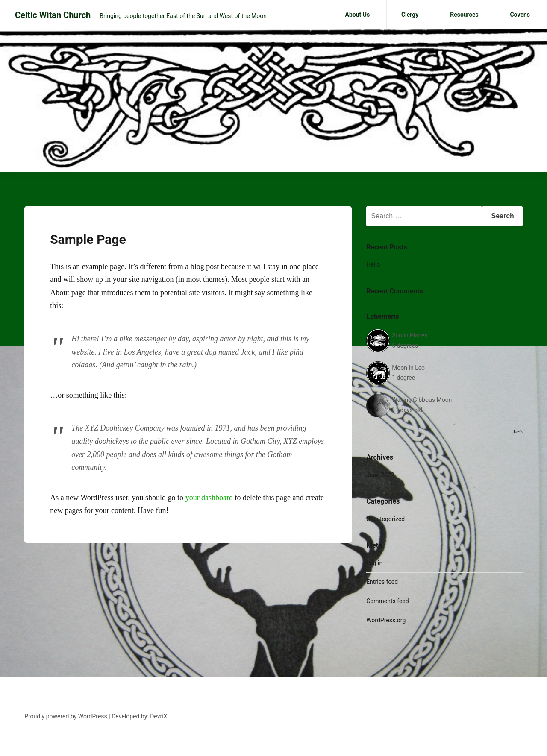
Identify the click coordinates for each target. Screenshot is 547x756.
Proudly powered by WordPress (66, 716)
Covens (520, 15)
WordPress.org (386, 620)
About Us (357, 15)
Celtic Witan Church (53, 15)
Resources (464, 15)
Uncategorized (385, 519)
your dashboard (209, 498)
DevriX (159, 716)
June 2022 (380, 475)
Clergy (410, 15)
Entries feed (382, 582)
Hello (373, 264)
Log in (374, 563)
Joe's (518, 432)
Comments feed (388, 601)
